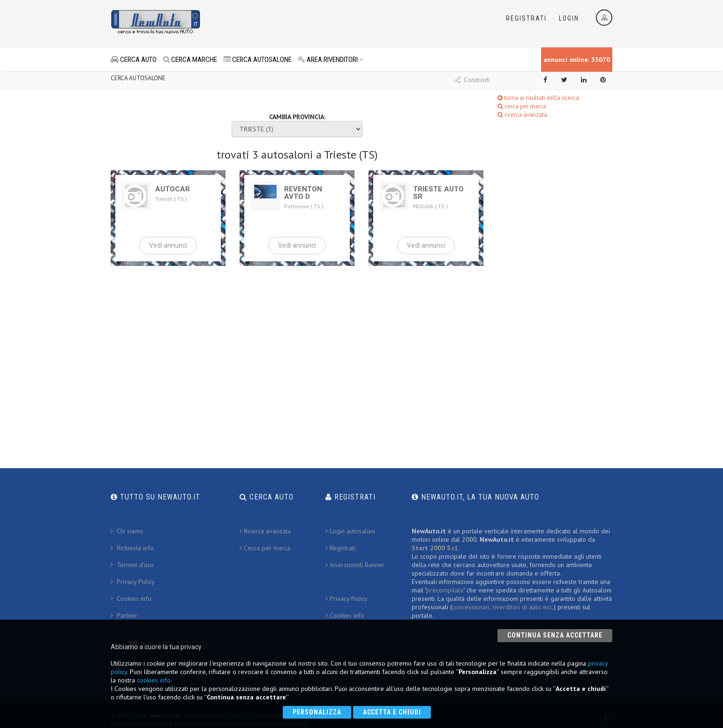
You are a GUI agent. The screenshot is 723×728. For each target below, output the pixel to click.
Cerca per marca (265, 548)
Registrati (526, 18)
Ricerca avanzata (265, 531)
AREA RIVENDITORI (331, 60)
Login (569, 18)
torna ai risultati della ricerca (538, 98)
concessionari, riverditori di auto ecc (502, 607)
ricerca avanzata (522, 115)
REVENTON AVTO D (303, 193)
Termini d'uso (132, 565)
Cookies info (131, 599)
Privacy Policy (133, 582)
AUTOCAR (173, 189)
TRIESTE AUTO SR (438, 193)
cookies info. (154, 680)
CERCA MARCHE (190, 60)
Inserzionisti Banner (355, 565)
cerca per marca (522, 106)
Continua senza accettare (555, 635)
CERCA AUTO (134, 60)
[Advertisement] (320, 23)
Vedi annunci (168, 245)
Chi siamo (127, 531)
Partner (124, 615)
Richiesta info (132, 548)
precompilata (445, 590)
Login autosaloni (350, 531)
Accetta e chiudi (392, 712)
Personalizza (317, 712)
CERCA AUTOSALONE (258, 60)
